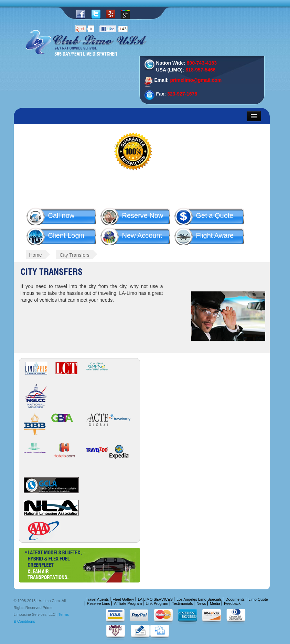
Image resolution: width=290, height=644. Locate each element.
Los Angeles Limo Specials (199, 599)
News (201, 603)
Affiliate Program (128, 603)
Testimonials (182, 603)
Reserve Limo (99, 603)
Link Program (157, 603)
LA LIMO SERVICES (155, 599)
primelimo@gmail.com (196, 80)
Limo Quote (258, 599)
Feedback (232, 603)
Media (215, 603)
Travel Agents (98, 599)
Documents (235, 599)
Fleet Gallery (123, 599)
